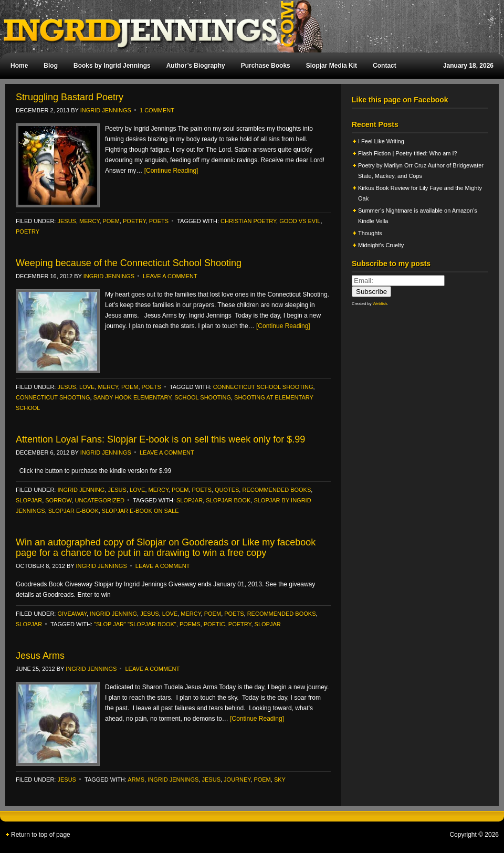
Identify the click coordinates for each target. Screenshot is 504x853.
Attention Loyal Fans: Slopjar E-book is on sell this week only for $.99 (160, 439)
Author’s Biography (196, 66)
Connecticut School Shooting (263, 387)
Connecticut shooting (53, 397)
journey (237, 780)
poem (111, 221)
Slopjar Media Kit (332, 66)
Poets (159, 221)
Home (19, 66)
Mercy (89, 221)
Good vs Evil (300, 221)
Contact (385, 66)
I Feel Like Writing (381, 141)
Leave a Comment (170, 276)
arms (136, 780)
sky (280, 780)
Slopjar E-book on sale (140, 511)
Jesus (66, 221)
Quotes (227, 490)
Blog (51, 66)
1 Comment (157, 110)
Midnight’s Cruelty (382, 245)
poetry (134, 221)
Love (87, 387)
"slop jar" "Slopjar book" (135, 624)
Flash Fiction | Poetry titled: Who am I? (408, 153)
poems (190, 624)
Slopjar (190, 500)
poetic (214, 624)
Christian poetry (248, 221)
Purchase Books (266, 66)
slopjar (29, 500)
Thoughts (370, 233)
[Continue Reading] (171, 171)
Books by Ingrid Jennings (112, 66)
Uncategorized (100, 500)
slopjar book (228, 500)
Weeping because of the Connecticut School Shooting (129, 263)
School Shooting (203, 397)
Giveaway (72, 614)
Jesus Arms (40, 656)
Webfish (380, 304)
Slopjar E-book (73, 511)
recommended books (276, 490)
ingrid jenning (81, 490)
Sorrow (58, 500)
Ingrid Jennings (247, 26)
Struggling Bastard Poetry (70, 97)
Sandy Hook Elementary (132, 397)
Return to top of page (41, 835)
